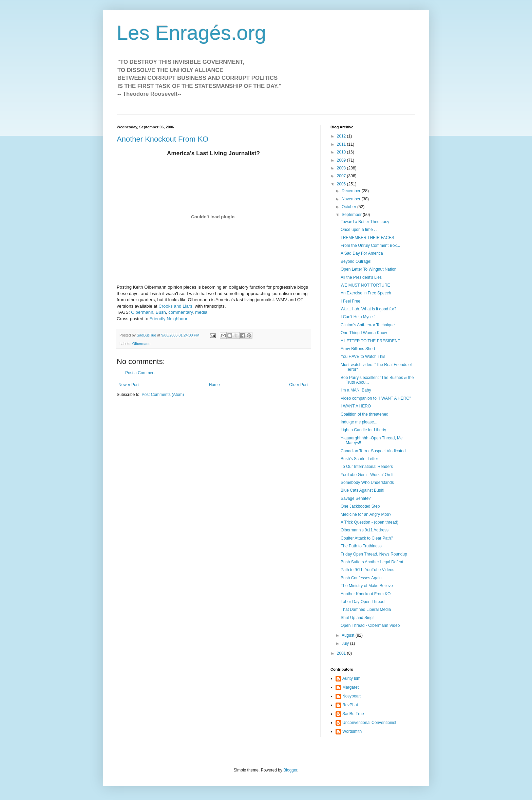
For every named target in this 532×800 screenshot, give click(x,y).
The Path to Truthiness (361, 546)
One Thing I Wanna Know (364, 333)
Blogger (290, 770)
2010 (342, 152)
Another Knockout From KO (163, 139)
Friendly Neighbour (168, 319)
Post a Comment (140, 373)
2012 (342, 136)
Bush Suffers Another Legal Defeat (372, 562)
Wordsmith (352, 731)
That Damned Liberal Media (366, 610)
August (349, 635)
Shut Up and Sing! (357, 618)
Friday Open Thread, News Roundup (374, 554)
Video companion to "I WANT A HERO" (376, 398)
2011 (342, 144)
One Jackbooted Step (360, 506)
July (346, 643)
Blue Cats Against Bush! (363, 490)
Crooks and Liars (175, 306)
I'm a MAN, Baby (356, 390)
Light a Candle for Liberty (363, 430)
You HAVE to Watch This (363, 357)
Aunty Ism (351, 678)
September (352, 215)
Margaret (350, 687)
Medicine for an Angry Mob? (366, 514)
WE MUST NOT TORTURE (365, 285)
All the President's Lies (361, 277)
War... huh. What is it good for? (368, 309)
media (201, 312)
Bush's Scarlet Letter (359, 459)
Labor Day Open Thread (363, 602)
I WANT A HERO (356, 406)
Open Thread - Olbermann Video (370, 625)
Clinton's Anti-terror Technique (368, 325)
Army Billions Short (358, 349)
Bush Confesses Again (361, 578)
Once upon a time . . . (360, 230)
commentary (180, 312)
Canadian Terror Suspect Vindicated (373, 451)
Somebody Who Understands (367, 483)
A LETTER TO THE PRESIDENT (370, 341)
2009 (342, 160)
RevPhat (350, 705)
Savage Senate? (356, 498)
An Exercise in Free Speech (366, 293)
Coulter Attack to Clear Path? (367, 538)
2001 (342, 653)
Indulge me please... (359, 422)
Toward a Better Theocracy (365, 222)
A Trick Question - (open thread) (369, 522)
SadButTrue (353, 714)
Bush (161, 312)
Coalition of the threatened (365, 414)
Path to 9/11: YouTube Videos (367, 570)
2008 (342, 168)
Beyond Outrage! (356, 261)
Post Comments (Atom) (163, 395)
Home (214, 385)
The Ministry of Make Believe (367, 586)
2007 (342, 176)
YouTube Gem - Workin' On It (367, 475)
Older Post (299, 385)
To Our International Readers (367, 467)
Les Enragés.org (191, 33)
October (349, 207)
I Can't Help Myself (358, 317)
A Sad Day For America (362, 253)
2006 (342, 184)
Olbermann (142, 312)
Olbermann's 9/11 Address (365, 530)
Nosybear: (352, 696)
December (352, 191)
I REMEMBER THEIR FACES (367, 238)
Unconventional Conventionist (369, 723)
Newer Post (129, 385)
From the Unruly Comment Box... (370, 246)
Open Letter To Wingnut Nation (369, 269)
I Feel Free (350, 301)
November (352, 199)
